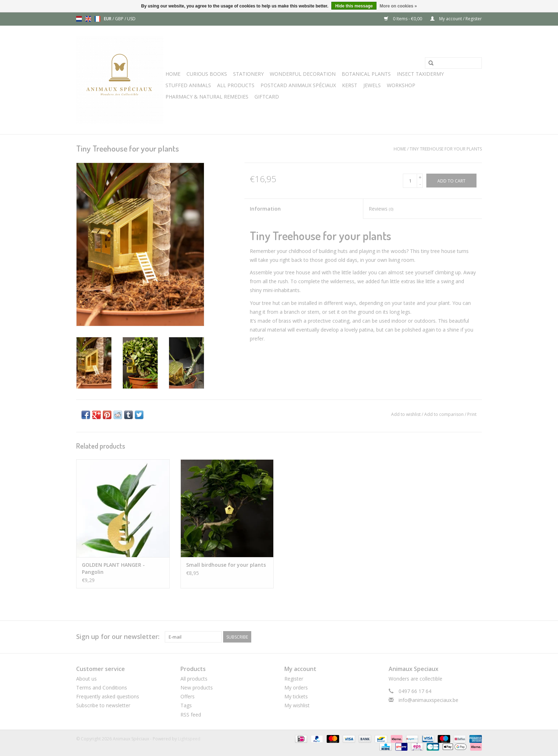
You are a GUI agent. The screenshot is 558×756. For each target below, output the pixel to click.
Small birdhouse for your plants (226, 565)
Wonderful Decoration (303, 74)
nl (79, 19)
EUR (108, 19)
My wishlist (297, 705)
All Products (236, 85)
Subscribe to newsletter (103, 705)
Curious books (207, 74)
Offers (188, 696)
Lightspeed (189, 739)
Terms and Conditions (102, 688)
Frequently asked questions (108, 696)
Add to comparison (444, 414)
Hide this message (354, 6)
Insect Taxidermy (420, 74)
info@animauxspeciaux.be (428, 700)
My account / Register (456, 19)
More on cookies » (398, 6)
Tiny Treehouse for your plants (446, 149)
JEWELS (372, 85)
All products (194, 679)
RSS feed (191, 715)
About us (86, 679)
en (88, 19)
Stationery (248, 74)
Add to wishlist (406, 414)
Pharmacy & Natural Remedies (207, 97)
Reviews (381, 209)
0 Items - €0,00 (404, 19)
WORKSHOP (401, 85)
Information (265, 209)
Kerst (350, 85)
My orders (296, 688)
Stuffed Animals (188, 85)
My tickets (296, 696)
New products (197, 688)
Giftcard (267, 97)
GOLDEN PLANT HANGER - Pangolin (113, 568)
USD (131, 19)
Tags (186, 705)
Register (294, 679)
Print (472, 414)
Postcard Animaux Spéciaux (298, 85)
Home (173, 74)
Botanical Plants (366, 74)
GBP (120, 19)
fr (98, 19)
